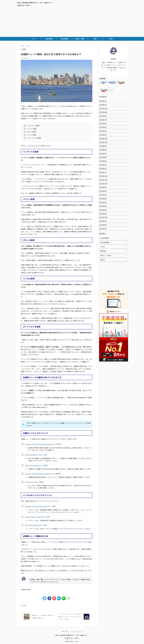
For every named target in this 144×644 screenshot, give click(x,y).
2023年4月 (102, 206)
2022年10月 (103, 217)
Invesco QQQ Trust (31, 482)
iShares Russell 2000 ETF (34, 465)
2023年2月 (102, 213)
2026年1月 (102, 105)
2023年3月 (102, 210)
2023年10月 (103, 183)
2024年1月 (102, 172)
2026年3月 (102, 101)
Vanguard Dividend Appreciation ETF (38, 506)
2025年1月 (102, 135)
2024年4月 (102, 165)
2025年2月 (102, 131)
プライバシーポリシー (77, 631)
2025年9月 (102, 116)
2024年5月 (102, 161)
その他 (111, 39)
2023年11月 (103, 180)
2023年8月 (102, 191)
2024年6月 (102, 157)
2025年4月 (102, 127)
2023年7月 (102, 195)
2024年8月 (102, 150)
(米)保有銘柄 (49, 39)
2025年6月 (102, 123)
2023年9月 (102, 187)
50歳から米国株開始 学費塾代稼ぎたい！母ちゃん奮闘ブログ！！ (72, 635)
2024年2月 (102, 168)
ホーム (33, 39)
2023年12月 (103, 176)
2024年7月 (102, 153)
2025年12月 (103, 108)
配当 (95, 39)
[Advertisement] (72, 22)
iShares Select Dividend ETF (35, 517)
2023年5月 (102, 202)
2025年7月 (102, 120)
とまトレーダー (24, 5)
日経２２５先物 (80, 39)
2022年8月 (102, 225)
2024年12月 (103, 138)
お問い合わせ (65, 631)
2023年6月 (102, 198)
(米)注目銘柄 (64, 39)
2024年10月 (103, 142)
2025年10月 (103, 112)
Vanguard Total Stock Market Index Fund (39, 444)
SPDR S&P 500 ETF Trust (34, 455)
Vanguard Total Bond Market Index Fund (39, 474)
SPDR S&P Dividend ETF (33, 525)
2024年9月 (102, 146)
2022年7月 (102, 228)
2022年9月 (102, 221)
